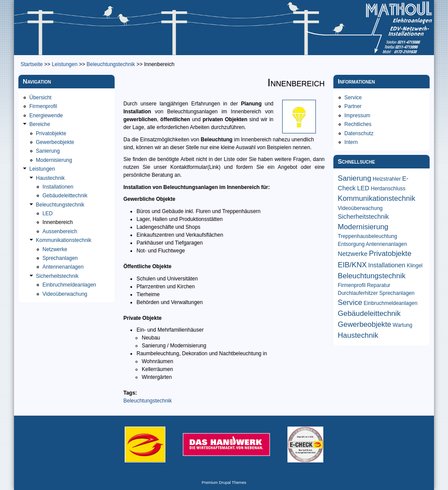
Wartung (403, 325)
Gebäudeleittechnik (65, 196)
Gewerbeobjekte (55, 142)
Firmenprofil (43, 106)
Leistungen (65, 64)
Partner (353, 106)
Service (353, 98)
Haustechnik (50, 178)
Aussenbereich (60, 231)
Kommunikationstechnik (64, 240)
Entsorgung (351, 244)
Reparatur (379, 285)
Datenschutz (359, 133)
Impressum (357, 115)
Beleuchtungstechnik (111, 64)
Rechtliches (358, 124)
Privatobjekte (51, 133)
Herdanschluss (388, 189)
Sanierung (48, 151)
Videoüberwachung (65, 294)
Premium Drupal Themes (224, 483)
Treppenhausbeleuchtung (367, 236)
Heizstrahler (387, 179)
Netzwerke (55, 249)
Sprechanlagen (60, 258)
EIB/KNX (352, 265)
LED (47, 213)
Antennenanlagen (63, 267)
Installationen (58, 187)
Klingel (415, 266)
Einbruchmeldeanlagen (69, 285)
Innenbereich (58, 222)
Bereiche (40, 124)
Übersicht (40, 98)
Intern (351, 142)
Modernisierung (54, 160)
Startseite (32, 64)
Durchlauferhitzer (358, 293)
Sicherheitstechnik (57, 276)
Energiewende (46, 115)
